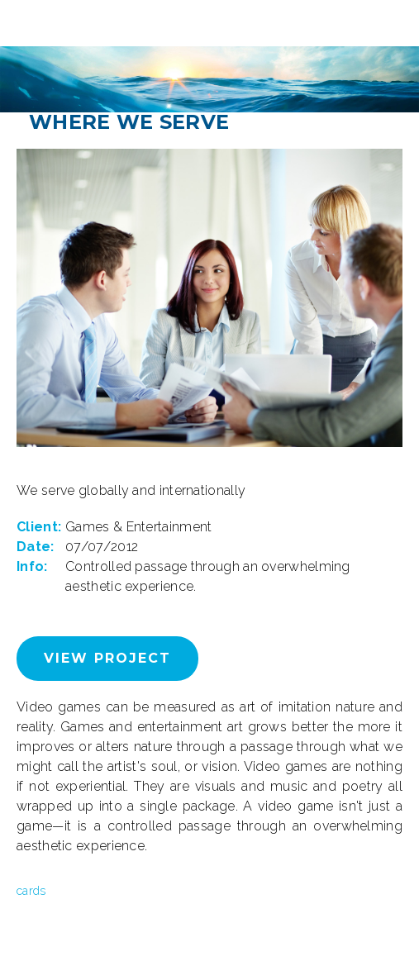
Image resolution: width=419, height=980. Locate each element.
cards (31, 891)
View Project (107, 658)
